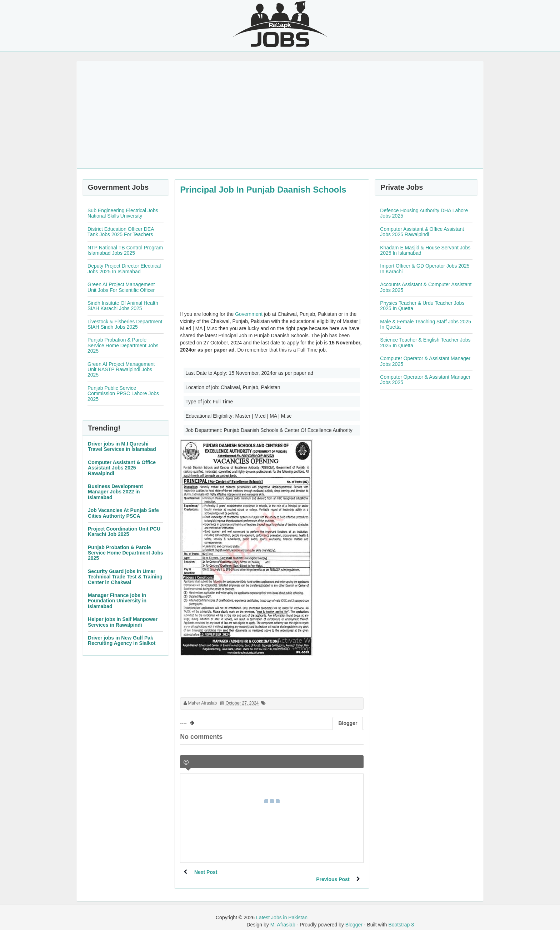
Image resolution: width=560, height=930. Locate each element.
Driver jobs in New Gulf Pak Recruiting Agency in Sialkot (122, 640)
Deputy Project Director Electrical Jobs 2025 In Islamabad (124, 268)
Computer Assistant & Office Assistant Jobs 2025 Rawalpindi (122, 468)
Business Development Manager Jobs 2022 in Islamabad (115, 492)
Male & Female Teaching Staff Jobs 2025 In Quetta (426, 324)
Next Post (206, 872)
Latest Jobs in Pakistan (282, 910)
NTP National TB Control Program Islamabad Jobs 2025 (125, 250)
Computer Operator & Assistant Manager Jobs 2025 (425, 361)
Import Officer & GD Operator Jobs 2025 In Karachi (425, 268)
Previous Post (333, 872)
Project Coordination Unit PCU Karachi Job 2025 (124, 531)
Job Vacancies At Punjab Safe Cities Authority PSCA (123, 513)
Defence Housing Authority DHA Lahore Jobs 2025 (424, 213)
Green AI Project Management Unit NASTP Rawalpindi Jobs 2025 (121, 370)
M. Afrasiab (283, 917)
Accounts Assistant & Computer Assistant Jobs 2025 (426, 287)
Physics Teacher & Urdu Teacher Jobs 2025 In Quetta (422, 306)
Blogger (354, 917)
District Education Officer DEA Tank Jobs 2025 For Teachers (121, 232)
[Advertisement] (280, 115)
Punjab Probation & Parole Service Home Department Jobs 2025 (123, 345)
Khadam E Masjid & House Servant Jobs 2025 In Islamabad (425, 250)
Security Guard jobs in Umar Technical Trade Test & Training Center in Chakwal (125, 577)
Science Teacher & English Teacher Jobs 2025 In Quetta (425, 342)
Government (249, 314)
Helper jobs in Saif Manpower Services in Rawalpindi (123, 622)
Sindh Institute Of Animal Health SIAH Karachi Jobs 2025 (123, 306)
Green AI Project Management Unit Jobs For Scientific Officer (121, 287)
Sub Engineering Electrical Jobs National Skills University (123, 213)
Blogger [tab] (348, 723)
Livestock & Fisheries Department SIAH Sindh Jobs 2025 (125, 324)
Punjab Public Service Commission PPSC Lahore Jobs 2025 (123, 394)
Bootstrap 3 (401, 917)
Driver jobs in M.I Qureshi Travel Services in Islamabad (122, 446)
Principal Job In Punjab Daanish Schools (263, 190)
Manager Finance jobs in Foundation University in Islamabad (117, 601)
